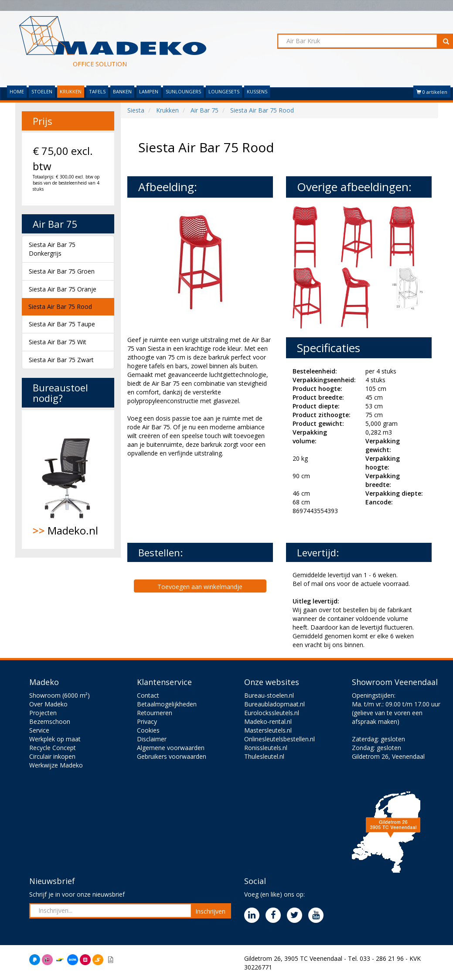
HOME (17, 91)
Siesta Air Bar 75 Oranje (63, 289)
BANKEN (122, 91)
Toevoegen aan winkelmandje (200, 587)
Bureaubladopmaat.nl (274, 704)
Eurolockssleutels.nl (272, 713)
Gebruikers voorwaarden (172, 756)
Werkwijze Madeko (56, 765)
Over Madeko (48, 704)
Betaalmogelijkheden (167, 704)
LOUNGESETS (224, 91)
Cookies (148, 730)
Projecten (43, 713)
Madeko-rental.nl (268, 721)
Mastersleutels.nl (268, 730)
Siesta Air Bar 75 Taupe (62, 324)
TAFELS (97, 91)
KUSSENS (257, 91)
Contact (148, 695)
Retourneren (155, 713)
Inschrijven (210, 911)
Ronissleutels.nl (266, 748)
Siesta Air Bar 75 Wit (58, 342)
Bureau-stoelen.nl (269, 695)
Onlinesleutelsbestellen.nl (279, 739)
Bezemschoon (50, 721)
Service (39, 730)
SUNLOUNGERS (183, 91)
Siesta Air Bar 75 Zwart (61, 360)
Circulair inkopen (52, 756)
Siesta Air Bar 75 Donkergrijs (52, 249)
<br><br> (193, 499)
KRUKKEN (71, 91)
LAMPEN (149, 91)
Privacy (147, 721)
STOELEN (42, 91)
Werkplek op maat (55, 739)
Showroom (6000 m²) (60, 695)
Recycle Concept (53, 748)
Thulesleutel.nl (264, 756)
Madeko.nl (68, 480)
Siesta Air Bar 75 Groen (62, 271)
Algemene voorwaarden (171, 748)
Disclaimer (152, 739)
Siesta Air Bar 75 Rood (60, 307)
